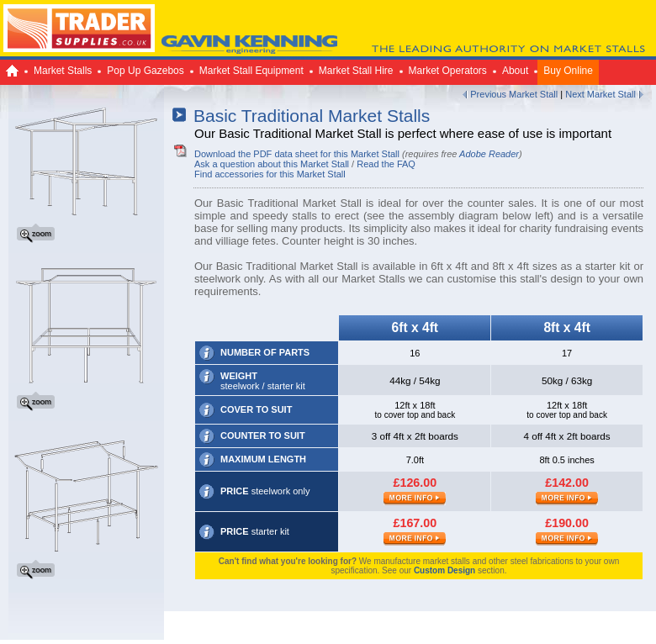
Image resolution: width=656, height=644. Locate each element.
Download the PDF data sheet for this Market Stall (297, 154)
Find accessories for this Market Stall (270, 174)
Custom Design (444, 570)
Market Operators (448, 71)
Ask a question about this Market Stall (272, 164)
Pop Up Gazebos (145, 71)
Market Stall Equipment (251, 71)
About (515, 71)
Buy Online (568, 71)
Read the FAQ (386, 164)
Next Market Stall (600, 94)
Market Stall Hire (356, 71)
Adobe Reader (489, 154)
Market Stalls (63, 71)
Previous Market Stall (514, 94)
